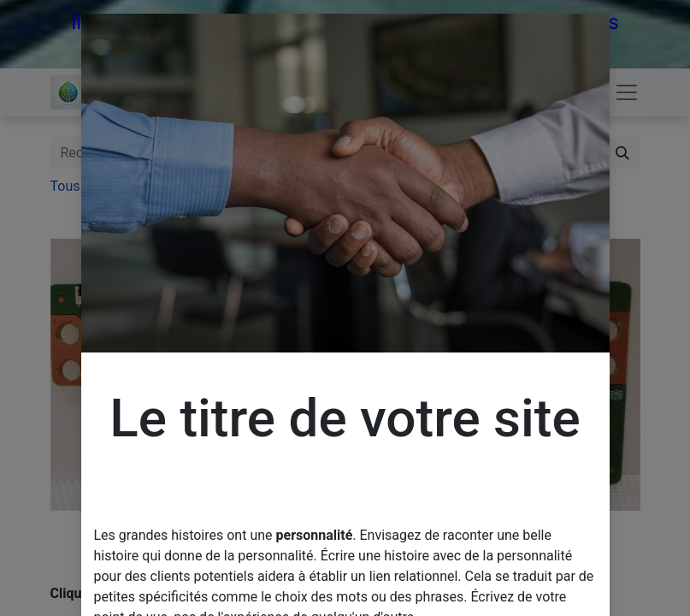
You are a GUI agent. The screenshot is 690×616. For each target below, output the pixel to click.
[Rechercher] (622, 153)
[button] (95, 375)
